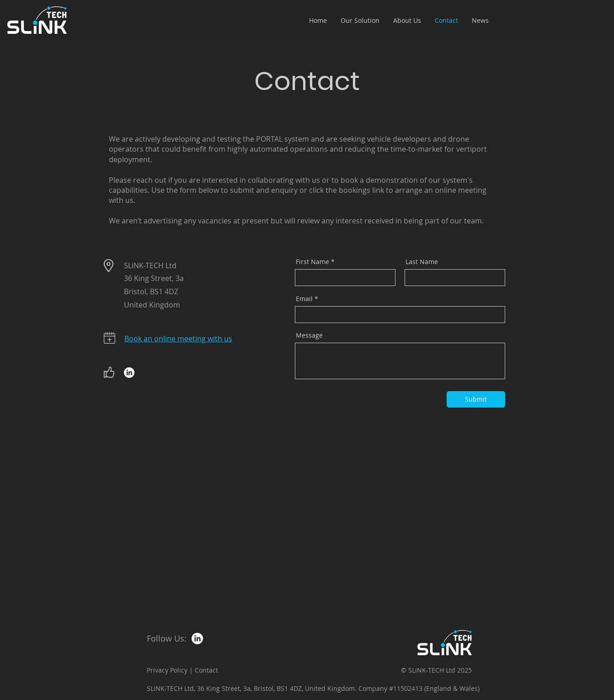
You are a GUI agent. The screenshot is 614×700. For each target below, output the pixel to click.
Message (309, 335)
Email (304, 299)
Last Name (422, 262)
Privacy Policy (167, 670)
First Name (312, 262)
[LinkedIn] (129, 373)
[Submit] (476, 399)
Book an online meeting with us (178, 339)
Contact (206, 670)
